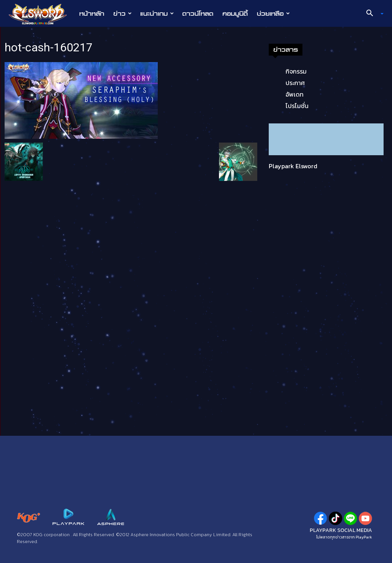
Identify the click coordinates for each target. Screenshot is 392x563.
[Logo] (42, 14)
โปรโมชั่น (297, 106)
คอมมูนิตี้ (235, 13)
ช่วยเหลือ (273, 13)
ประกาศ (295, 83)
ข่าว (122, 13)
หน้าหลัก (92, 13)
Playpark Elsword (293, 166)
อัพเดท (295, 94)
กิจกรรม (296, 71)
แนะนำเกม (157, 13)
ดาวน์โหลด (198, 13)
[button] (372, 14)
